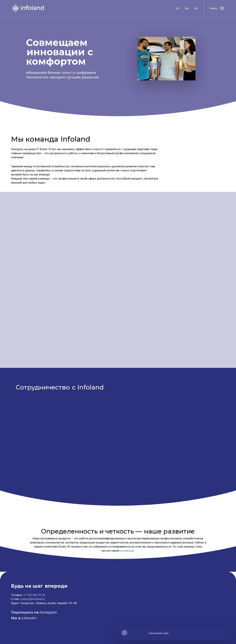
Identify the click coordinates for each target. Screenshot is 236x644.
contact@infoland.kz (32, 599)
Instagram (48, 612)
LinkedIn (29, 618)
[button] (217, 8)
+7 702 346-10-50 (34, 595)
